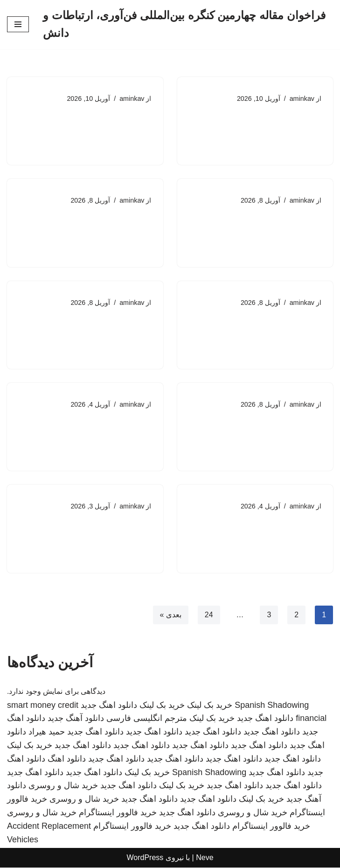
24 (208, 615)
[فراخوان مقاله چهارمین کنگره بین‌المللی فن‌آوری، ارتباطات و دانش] (188, 25)
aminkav (302, 99)
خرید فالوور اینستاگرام (118, 813)
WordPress (145, 858)
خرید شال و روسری (63, 786)
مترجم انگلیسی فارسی (147, 719)
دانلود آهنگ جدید (76, 719)
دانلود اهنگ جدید (109, 706)
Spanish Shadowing (272, 706)
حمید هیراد (47, 732)
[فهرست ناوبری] (18, 24)
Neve (205, 858)
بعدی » (170, 615)
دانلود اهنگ (67, 759)
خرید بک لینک (210, 706)
